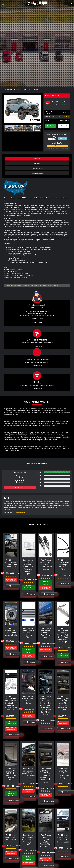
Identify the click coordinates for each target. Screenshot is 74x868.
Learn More (63, 138)
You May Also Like (37, 168)
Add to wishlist (64, 126)
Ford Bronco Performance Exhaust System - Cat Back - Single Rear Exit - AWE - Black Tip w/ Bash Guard (46, 705)
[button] (39, 109)
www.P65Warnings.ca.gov (50, 286)
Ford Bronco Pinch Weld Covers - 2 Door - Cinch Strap (46, 633)
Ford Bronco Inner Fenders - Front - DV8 (11, 837)
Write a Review (20, 488)
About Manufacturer (37, 173)
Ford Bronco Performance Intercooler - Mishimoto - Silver (28, 633)
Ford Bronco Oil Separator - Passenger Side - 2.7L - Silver (63, 565)
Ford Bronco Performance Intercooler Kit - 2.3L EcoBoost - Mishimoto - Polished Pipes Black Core (11, 703)
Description (37, 159)
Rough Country (65, 120)
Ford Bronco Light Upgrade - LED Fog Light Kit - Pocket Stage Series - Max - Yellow (46, 775)
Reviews (37, 163)
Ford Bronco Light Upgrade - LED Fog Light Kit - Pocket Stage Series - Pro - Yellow (63, 703)
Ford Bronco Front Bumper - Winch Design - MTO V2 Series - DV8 (28, 773)
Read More (37, 366)
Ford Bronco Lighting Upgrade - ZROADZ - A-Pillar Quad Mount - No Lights (28, 567)
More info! (66, 112)
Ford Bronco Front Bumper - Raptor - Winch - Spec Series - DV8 (28, 840)
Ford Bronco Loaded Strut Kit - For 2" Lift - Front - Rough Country (46, 565)
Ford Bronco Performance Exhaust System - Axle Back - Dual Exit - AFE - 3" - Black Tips (63, 635)
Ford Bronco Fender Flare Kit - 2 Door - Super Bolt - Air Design (63, 773)
